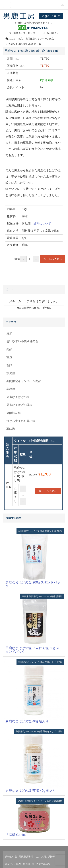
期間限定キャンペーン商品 (24, 381)
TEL (61, 5)
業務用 (11, 389)
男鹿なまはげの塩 (18, 397)
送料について (42, 223)
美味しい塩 (11, 857)
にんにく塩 (41, 857)
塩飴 (9, 365)
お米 (9, 333)
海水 (19, 864)
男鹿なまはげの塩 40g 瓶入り (27, 721)
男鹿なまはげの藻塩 (19, 405)
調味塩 (11, 429)
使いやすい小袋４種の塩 (22, 341)
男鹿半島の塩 (43, 864)
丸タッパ (10, 864)
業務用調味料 (26, 857)
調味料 (52, 857)
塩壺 (9, 357)
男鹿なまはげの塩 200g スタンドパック (33, 584)
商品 (9, 349)
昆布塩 (27, 864)
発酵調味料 (14, 413)
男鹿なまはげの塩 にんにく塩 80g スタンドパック (32, 650)
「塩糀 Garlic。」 (18, 835)
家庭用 (11, 373)
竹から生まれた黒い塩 (21, 421)
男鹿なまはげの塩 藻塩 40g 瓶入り (31, 791)
